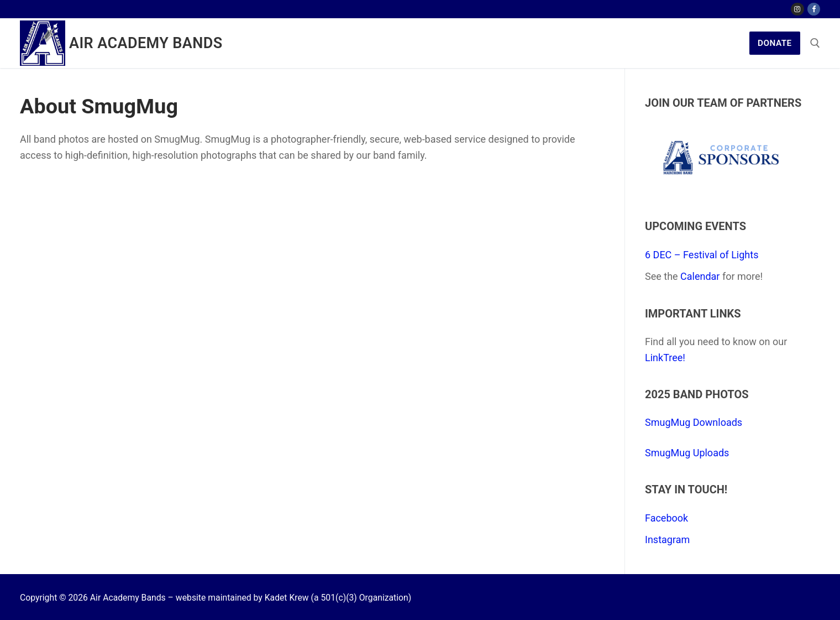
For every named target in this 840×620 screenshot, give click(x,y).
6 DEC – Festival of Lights (702, 255)
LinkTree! (665, 358)
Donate (775, 43)
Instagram (667, 540)
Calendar (700, 276)
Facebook (666, 518)
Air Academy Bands (146, 43)
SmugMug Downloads (694, 422)
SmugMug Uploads (687, 453)
